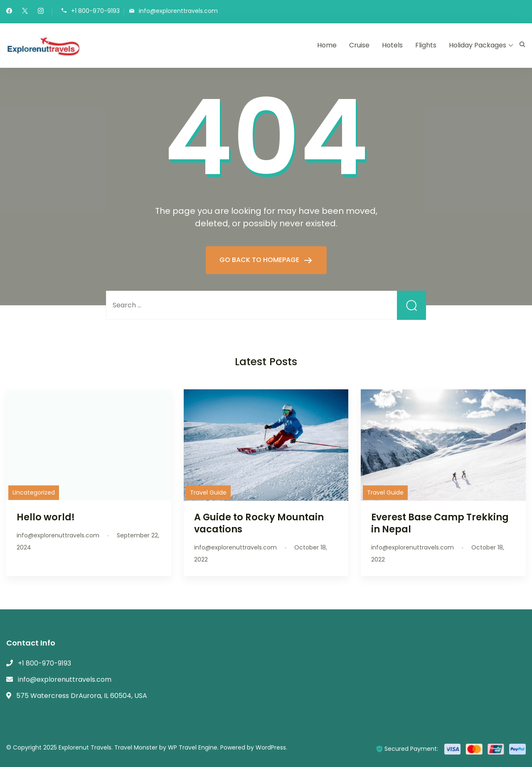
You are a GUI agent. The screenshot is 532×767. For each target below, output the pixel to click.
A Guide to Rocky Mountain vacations (259, 523)
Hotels (392, 45)
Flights (426, 45)
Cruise (359, 45)
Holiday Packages (478, 45)
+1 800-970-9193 (95, 11)
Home (327, 45)
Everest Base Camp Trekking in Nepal (440, 523)
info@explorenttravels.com (178, 11)
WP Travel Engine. (193, 747)
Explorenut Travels (85, 747)
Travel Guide (208, 492)
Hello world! (46, 517)
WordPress (271, 747)
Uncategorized (34, 492)
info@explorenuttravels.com (65, 679)
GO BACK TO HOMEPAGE (260, 260)
